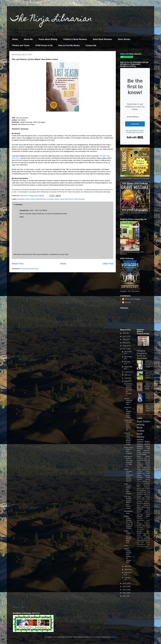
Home (15, 39)
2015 (125, 587)
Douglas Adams (143, 524)
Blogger (113, 637)
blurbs (148, 515)
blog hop (147, 460)
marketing (147, 505)
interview (140, 518)
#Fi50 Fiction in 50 (44, 45)
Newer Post (18, 264)
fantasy (140, 444)
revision (140, 477)
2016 (125, 583)
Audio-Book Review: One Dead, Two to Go (128, 425)
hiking (148, 447)
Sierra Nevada (79, 199)
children (139, 516)
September (129, 367)
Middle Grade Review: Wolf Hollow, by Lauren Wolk (128, 556)
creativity (147, 483)
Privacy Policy (20, 607)
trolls (148, 477)
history (139, 452)
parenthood (141, 520)
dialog (142, 541)
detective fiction (143, 531)
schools (139, 533)
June (127, 378)
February (128, 573)
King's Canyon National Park (35, 199)
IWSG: (126, 546)
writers (139, 485)
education (147, 541)
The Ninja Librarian (51, 19)
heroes (147, 476)
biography (21, 199)
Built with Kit (135, 137)
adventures (146, 470)
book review (141, 429)
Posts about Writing (48, 39)
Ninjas (148, 526)
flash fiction (143, 421)
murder (148, 489)
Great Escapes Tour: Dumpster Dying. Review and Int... (128, 475)
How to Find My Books (69, 45)
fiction (139, 505)
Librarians (140, 494)
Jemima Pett (143, 449)
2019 (125, 343)
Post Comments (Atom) (30, 269)
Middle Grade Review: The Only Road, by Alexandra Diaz (128, 522)
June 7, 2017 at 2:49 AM (38, 210)
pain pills (140, 543)
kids (143, 498)
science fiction (143, 442)
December (128, 352)
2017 (125, 349)
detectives (147, 503)
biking (139, 476)
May (126, 381)
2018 (125, 346)
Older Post (108, 264)
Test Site (128, 302)
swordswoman (141, 545)
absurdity (140, 515)
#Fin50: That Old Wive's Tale (128, 401)
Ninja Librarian (143, 450)
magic (139, 470)
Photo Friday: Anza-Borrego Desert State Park (128, 537)
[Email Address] (139, 117)
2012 (125, 596)
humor (147, 444)
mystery (140, 440)
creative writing (143, 472)
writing (141, 424)
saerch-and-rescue (67, 199)
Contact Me (91, 45)
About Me (28, 39)
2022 (125, 333)
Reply (22, 217)
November (128, 357)
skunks (148, 543)
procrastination (142, 490)
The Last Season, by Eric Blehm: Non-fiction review (128, 502)
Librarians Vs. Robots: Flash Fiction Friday (128, 412)
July (126, 375)
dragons (140, 464)
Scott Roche (143, 513)
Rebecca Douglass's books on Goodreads (142, 355)
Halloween (146, 468)
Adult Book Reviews (102, 39)
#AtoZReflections (129, 512)
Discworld (147, 485)
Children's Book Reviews (75, 39)
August (127, 372)
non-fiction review (53, 199)
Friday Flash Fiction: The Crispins (129, 451)
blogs (139, 500)
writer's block (141, 507)
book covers (146, 500)
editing (140, 446)
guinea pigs (141, 489)
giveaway (147, 452)
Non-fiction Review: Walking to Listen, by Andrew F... (128, 390)
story (144, 533)
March (127, 569)
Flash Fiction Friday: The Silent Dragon (128, 489)
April (126, 566)
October (127, 362)
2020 (125, 339)
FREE (148, 498)
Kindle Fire (141, 526)
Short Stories (124, 39)
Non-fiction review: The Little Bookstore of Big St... (128, 461)
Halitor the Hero (151, 394)
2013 (125, 593)
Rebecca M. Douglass (132, 299)
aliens (139, 498)
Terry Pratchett (143, 487)
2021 (125, 336)
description (140, 529)
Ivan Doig (147, 492)
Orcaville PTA (143, 528)
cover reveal (143, 462)
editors (148, 516)
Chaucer (147, 522)
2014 (125, 590)
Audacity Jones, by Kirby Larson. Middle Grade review (128, 439)
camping (140, 502)
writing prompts (144, 546)
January (127, 578)
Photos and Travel (21, 45)
